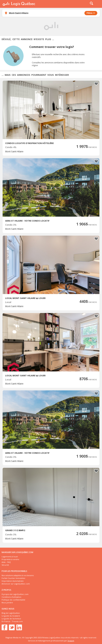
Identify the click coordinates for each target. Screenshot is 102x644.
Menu (97, 4)
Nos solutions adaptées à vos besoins (18, 575)
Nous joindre (7, 603)
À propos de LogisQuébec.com (15, 594)
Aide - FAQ (6, 562)
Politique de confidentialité (13, 600)
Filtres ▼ (91, 13)
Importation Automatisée (13, 581)
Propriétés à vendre (10, 559)
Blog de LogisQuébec (11, 613)
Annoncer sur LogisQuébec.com (16, 584)
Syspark (71, 641)
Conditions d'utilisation (11, 597)
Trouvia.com (17, 621)
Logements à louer (10, 557)
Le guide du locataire (11, 616)
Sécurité (5, 565)
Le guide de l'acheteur (11, 619)
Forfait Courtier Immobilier (14, 578)
